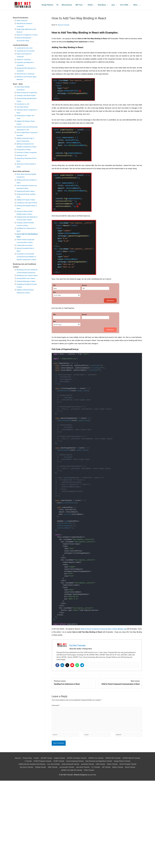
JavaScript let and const (25, 51)
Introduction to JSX (24, 109)
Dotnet (90, 5)
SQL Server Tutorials (58, 770)
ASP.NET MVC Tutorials (127, 761)
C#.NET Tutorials (78, 764)
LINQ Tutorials (130, 767)
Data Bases (102, 5)
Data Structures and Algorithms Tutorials (121, 764)
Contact (43, 761)
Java (113, 5)
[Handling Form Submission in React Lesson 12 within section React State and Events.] (74, 683)
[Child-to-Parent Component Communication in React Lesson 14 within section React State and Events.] (120, 683)
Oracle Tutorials (71, 773)
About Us (23, 761)
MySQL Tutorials (58, 773)
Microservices (67, 5)
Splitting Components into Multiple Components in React (26, 152)
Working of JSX (22, 166)
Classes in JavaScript (24, 62)
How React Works (23, 112)
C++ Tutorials (134, 770)
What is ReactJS (23, 21)
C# (57, 5)
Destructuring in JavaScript (26, 76)
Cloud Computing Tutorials (95, 764)
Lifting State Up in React (25, 259)
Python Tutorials (22, 770)
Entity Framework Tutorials (97, 767)
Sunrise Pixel (92, 777)
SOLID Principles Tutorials (40, 770)
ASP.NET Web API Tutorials (29, 764)
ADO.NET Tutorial (54, 761)
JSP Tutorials (45, 773)
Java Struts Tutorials (120, 770)
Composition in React (24, 158)
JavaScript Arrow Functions (27, 54)
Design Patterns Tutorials (29, 767)
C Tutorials (44, 764)
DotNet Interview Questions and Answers (55, 767)
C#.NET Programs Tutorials (60, 764)
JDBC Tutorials (87, 770)
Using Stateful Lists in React (27, 301)
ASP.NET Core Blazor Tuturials (87, 761)
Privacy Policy (33, 761)
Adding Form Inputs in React (27, 211)
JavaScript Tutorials (115, 767)
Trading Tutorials (73, 770)
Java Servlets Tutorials (102, 770)
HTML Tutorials (110, 773)
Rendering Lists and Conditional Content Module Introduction (27, 289)
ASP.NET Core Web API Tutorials (91, 773)
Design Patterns (47, 5)
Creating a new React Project (27, 101)
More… (136, 5)
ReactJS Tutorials (64, 25)
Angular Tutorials (68, 761)
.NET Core (79, 5)
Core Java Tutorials (78, 767)
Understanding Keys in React (27, 303)
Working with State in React (27, 202)
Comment (56, 705)
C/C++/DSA (124, 5)
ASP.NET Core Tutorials (108, 761)
